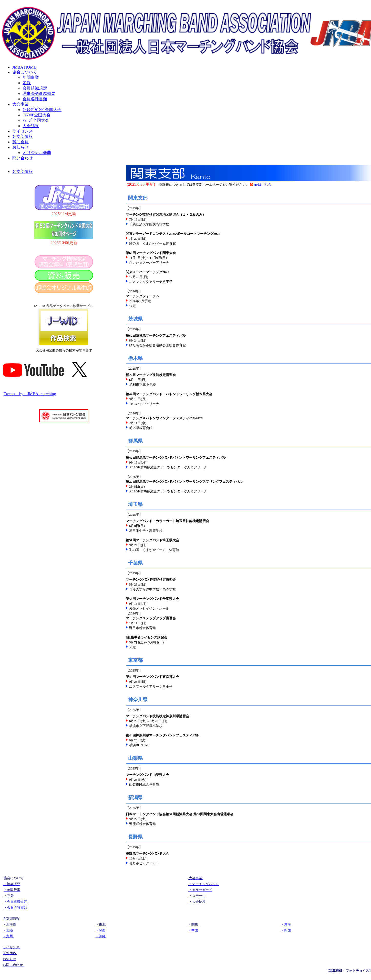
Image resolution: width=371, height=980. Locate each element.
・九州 (8, 936)
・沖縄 (101, 936)
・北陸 (8, 930)
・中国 (193, 930)
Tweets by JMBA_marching (30, 394)
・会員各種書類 (16, 907)
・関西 (101, 930)
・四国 (286, 930)
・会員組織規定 (15, 902)
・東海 (286, 924)
